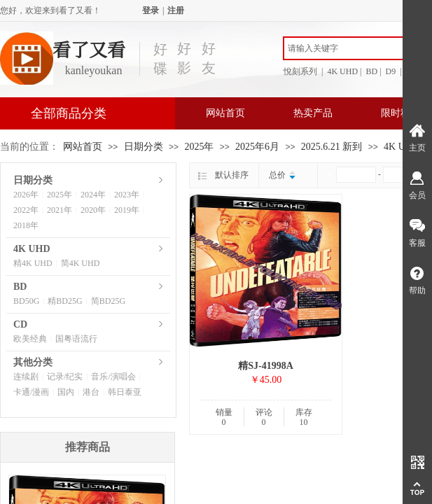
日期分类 (144, 147)
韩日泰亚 (125, 392)
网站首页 (225, 113)
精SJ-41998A (266, 366)
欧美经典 (30, 339)
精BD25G (65, 301)
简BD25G (108, 301)
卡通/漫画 (31, 392)
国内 (66, 392)
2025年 (199, 147)
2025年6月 (257, 147)
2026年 (26, 195)
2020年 (93, 210)
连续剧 (26, 377)
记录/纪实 (65, 377)
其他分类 (33, 362)
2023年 (127, 195)
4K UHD (402, 147)
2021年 (60, 210)
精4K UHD (33, 263)
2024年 (93, 195)
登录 (151, 10)
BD (20, 287)
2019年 (127, 210)
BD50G (26, 301)
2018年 (26, 225)
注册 (176, 10)
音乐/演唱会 (113, 377)
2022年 (26, 210)
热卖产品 (313, 113)
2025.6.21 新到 (332, 147)
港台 (91, 392)
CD (20, 324)
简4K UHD (81, 263)
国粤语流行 (76, 339)
